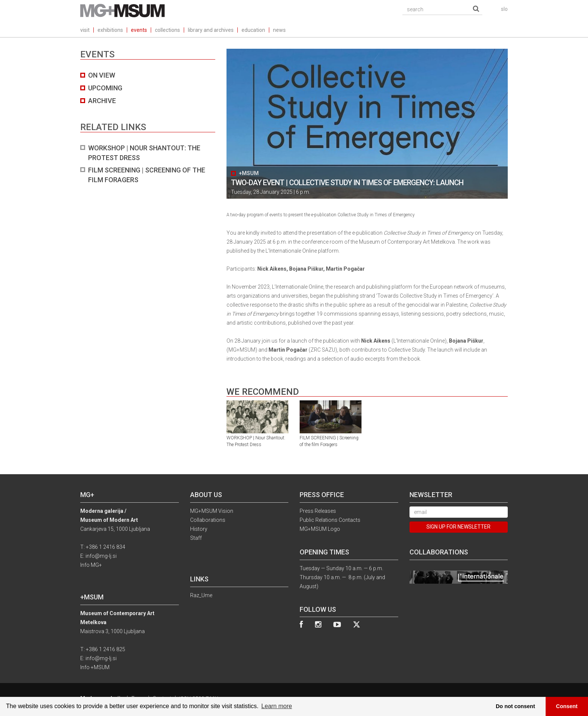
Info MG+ (91, 565)
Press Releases (318, 511)
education (253, 30)
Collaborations (208, 520)
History (199, 529)
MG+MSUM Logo (320, 529)
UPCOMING (105, 88)
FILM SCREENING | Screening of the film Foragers (147, 175)
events (139, 30)
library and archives (211, 30)
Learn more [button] (277, 706)
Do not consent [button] (515, 706)
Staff (196, 538)
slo (504, 9)
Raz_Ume (201, 595)
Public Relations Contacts (330, 520)
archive (102, 101)
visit (85, 30)
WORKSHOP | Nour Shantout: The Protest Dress (144, 153)
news (279, 30)
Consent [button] (567, 706)
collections (167, 30)
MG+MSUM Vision (212, 511)
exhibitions (110, 30)
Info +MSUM (95, 667)
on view (102, 75)
